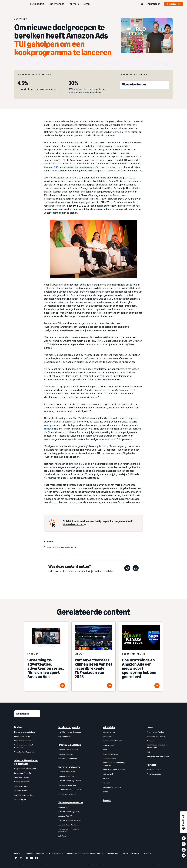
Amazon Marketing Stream (70, 781)
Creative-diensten (66, 754)
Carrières (148, 853)
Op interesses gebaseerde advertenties (84, 853)
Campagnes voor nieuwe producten (69, 830)
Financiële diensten (111, 754)
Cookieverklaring (112, 853)
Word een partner (154, 774)
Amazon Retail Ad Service (69, 825)
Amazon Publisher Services (70, 820)
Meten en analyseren (69, 767)
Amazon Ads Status (131, 853)
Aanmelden (154, 4)
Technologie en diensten (71, 802)
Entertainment (109, 745)
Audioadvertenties (22, 791)
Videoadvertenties (22, 786)
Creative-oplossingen (70, 745)
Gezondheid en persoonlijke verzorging (114, 764)
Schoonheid (107, 736)
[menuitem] (27, 781)
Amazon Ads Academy (156, 732)
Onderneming (56, 4)
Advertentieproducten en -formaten (26, 762)
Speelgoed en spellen (112, 787)
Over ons (18, 853)
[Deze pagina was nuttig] (136, 569)
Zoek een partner (154, 769)
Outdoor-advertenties (23, 795)
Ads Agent (63, 836)
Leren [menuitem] (150, 727)
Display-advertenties (23, 782)
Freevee (48, 429)
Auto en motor (109, 732)
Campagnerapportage (67, 785)
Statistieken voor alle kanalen (71, 789)
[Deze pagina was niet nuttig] (127, 569)
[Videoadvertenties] (134, 85)
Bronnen (150, 741)
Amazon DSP (51, 167)
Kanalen (107, 800)
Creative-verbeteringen (68, 750)
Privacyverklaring (56, 853)
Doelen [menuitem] (18, 727)
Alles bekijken (20, 799)
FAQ (148, 752)
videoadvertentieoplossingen (79, 167)
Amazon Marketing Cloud (69, 811)
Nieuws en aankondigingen (158, 756)
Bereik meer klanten (23, 736)
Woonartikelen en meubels (114, 769)
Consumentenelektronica (113, 741)
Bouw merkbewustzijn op (25, 732)
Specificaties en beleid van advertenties (158, 746)
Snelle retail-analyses (67, 794)
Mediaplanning (64, 736)
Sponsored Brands (22, 777)
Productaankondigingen (156, 736)
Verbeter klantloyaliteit (24, 752)
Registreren (174, 4)
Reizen (105, 792)
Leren (86, 4)
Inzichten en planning (69, 727)
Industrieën (109, 727)
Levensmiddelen (109, 758)
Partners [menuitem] (152, 765)
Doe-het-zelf (108, 774)
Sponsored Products (23, 773)
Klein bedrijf (37, 4)
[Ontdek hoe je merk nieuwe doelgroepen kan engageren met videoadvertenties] (101, 523)
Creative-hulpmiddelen (68, 758)
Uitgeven (106, 778)
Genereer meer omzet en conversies (25, 746)
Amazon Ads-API (65, 816)
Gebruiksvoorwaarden (35, 853)
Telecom (106, 783)
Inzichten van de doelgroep (70, 732)
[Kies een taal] (27, 714)
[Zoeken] (142, 4)
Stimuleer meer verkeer (24, 741)
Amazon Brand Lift (66, 776)
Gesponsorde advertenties (25, 768)
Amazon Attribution (67, 772)
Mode (105, 750)
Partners (74, 4)
